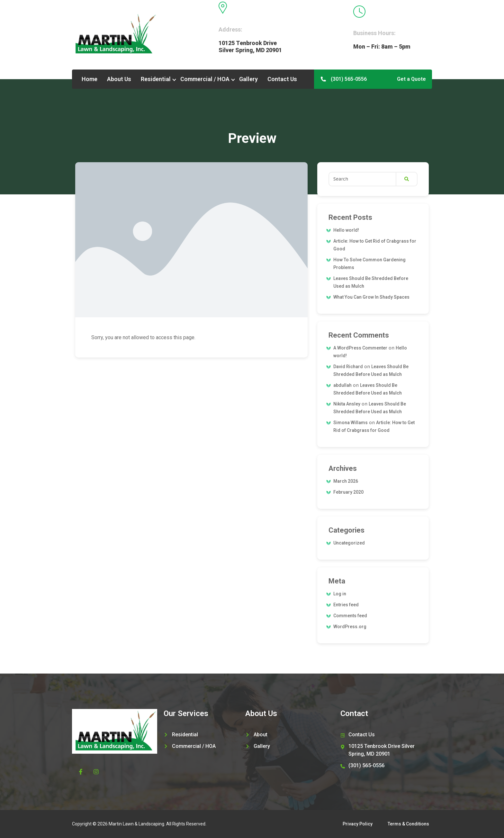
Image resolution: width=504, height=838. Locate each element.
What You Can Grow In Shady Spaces (371, 297)
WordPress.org (350, 627)
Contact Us (282, 79)
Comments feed (350, 616)
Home (90, 79)
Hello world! (346, 230)
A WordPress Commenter (360, 348)
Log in (340, 594)
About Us (119, 79)
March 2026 (346, 481)
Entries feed (346, 605)
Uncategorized (349, 543)
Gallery (248, 79)
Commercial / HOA (205, 79)
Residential (156, 79)
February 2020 (348, 492)
